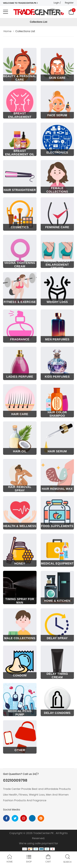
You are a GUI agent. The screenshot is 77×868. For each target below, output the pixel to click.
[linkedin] (32, 818)
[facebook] (6, 818)
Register (69, 3)
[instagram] (24, 818)
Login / (57, 3)
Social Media (12, 810)
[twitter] (15, 818)
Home (7, 31)
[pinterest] (41, 818)
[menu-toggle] (6, 12)
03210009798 (15, 780)
